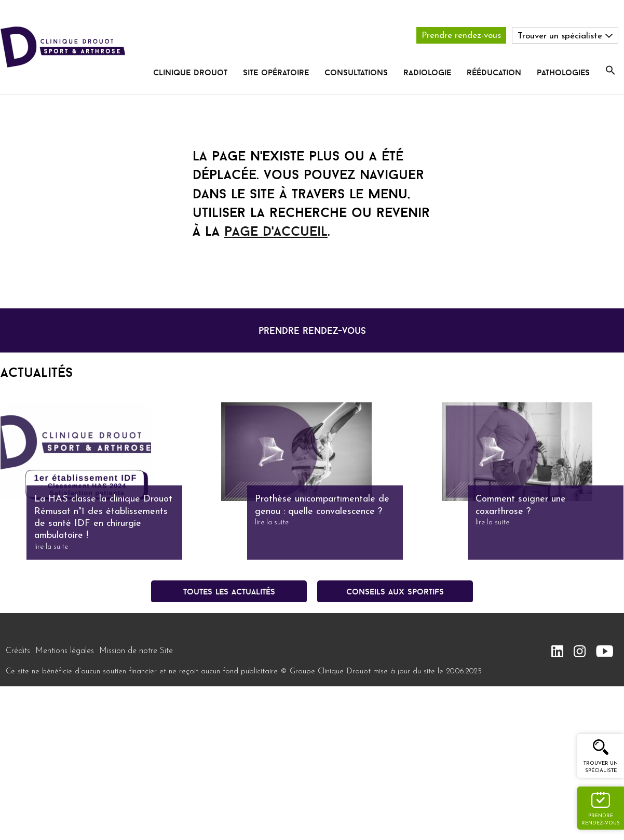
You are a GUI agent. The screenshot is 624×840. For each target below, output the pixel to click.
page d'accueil (276, 231)
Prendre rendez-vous (461, 36)
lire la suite (51, 547)
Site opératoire (276, 72)
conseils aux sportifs (395, 591)
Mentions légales (65, 651)
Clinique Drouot (190, 72)
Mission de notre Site (136, 651)
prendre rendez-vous (312, 330)
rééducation (494, 72)
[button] (611, 71)
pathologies (563, 72)
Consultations (356, 72)
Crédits (18, 651)
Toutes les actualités (229, 591)
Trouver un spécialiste (601, 767)
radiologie (427, 72)
